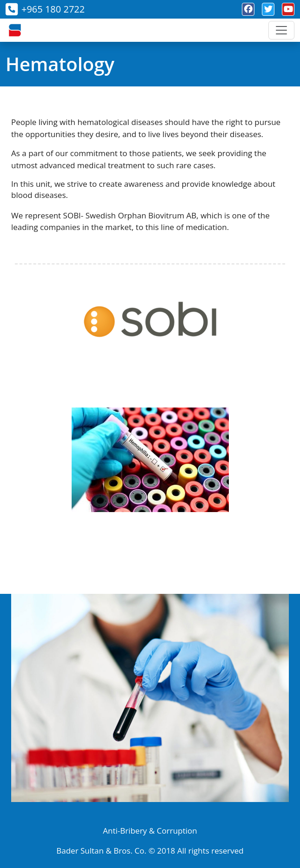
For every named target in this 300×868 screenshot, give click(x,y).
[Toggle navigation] (281, 30)
